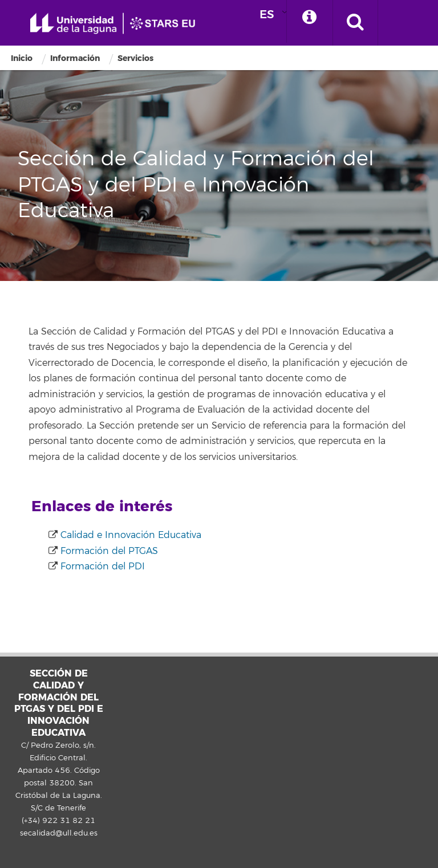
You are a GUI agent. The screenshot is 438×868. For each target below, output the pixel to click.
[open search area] (355, 23)
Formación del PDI (101, 567)
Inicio (22, 58)
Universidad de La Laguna (117, 24)
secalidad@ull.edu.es (59, 833)
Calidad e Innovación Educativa (129, 535)
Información (75, 58)
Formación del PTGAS (108, 551)
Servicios (135, 58)
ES (267, 15)
